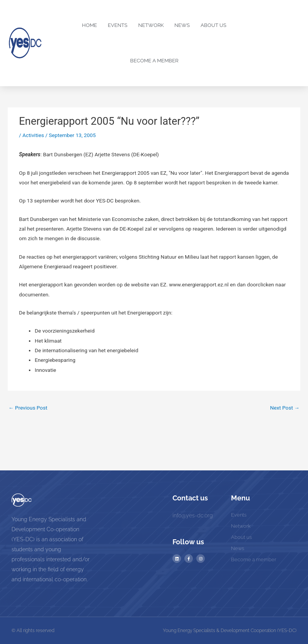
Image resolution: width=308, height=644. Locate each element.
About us (213, 25)
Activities (33, 135)
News (182, 25)
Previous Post (28, 408)
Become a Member (154, 61)
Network (151, 25)
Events (118, 25)
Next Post (285, 408)
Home (90, 25)
